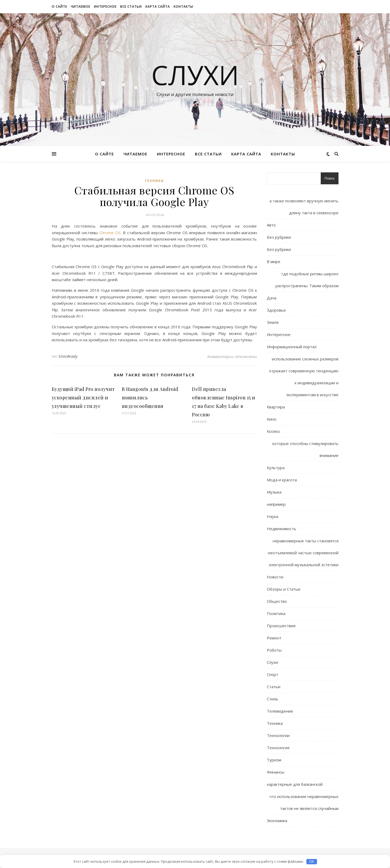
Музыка (274, 492)
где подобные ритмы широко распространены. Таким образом (307, 280)
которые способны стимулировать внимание (305, 449)
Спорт (273, 674)
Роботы (274, 650)
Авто (271, 225)
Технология (278, 748)
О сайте (59, 6)
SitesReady (68, 356)
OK (312, 862)
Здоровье (276, 310)
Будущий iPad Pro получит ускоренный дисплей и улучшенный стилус (83, 398)
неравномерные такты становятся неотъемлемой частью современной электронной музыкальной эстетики (303, 553)
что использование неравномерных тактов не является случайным (304, 802)
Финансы (276, 772)
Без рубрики (279, 237)
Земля (273, 322)
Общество (277, 601)
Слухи (195, 75)
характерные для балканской (295, 784)
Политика (276, 613)
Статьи (274, 687)
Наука (273, 516)
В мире (274, 261)
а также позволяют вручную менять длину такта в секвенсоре (304, 207)
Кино (272, 419)
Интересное (105, 6)
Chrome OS (110, 233)
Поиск (330, 178)
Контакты (183, 6)
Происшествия (281, 626)
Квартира (276, 407)
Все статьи (131, 6)
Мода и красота (282, 480)
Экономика (277, 821)
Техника (154, 181)
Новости (275, 577)
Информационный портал (292, 347)
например (276, 504)
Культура (276, 468)
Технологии (278, 735)
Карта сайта (158, 6)
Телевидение (280, 711)
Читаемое (81, 6)
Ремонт (274, 638)
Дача (272, 298)
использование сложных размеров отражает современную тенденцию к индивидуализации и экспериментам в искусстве (304, 377)
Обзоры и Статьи (284, 589)
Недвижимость (282, 529)
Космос (274, 431)
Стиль (273, 699)
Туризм (274, 760)
